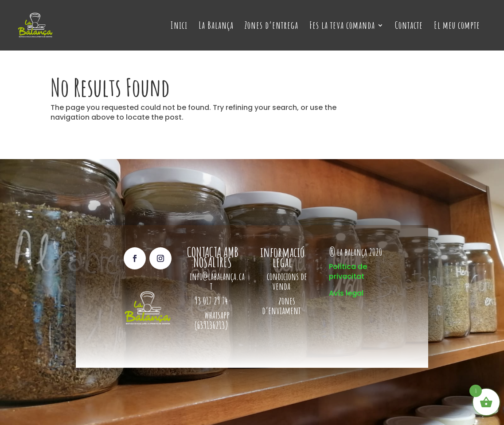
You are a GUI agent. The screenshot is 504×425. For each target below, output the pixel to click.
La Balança (216, 27)
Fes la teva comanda (342, 27)
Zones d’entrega (272, 27)
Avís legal (346, 293)
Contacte (409, 27)
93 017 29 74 (212, 301)
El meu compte (457, 27)
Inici (179, 27)
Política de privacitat (348, 271)
